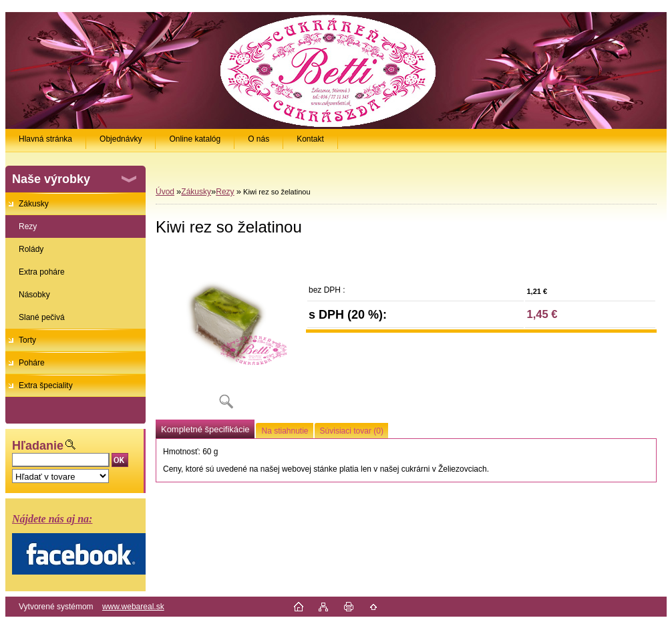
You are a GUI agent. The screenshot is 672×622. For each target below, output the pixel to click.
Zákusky (34, 204)
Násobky (34, 295)
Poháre (32, 363)
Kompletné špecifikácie (205, 429)
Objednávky (121, 139)
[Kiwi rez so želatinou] (226, 334)
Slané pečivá (42, 317)
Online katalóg (195, 139)
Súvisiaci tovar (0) (352, 431)
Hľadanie (38, 446)
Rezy (28, 226)
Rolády (31, 249)
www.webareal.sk (133, 607)
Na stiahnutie (285, 431)
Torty (27, 340)
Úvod (165, 192)
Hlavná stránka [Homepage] (45, 139)
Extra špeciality (46, 385)
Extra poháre (42, 272)
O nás (259, 139)
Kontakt (310, 139)
